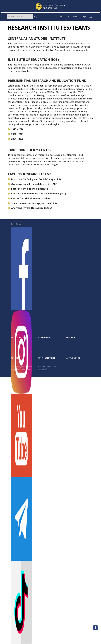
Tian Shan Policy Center (30, 150)
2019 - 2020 (16, 129)
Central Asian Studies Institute (37, 39)
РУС (68, 17)
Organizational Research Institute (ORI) (32, 184)
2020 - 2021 (16, 134)
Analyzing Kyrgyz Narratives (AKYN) (30, 208)
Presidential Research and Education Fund (47, 81)
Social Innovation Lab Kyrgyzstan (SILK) (32, 203)
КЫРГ (75, 17)
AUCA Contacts (41, 370)
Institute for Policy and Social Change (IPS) (34, 179)
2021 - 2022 (16, 139)
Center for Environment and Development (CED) (37, 194)
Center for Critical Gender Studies (29, 198)
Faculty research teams (30, 174)
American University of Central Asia (22, 366)
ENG (62, 17)
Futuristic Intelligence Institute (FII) (30, 189)
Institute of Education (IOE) (33, 60)
